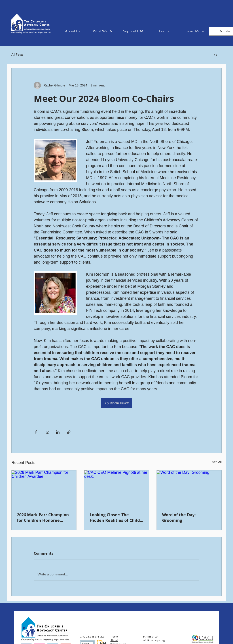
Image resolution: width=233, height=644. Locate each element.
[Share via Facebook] (36, 432)
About (114, 640)
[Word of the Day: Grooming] (189, 489)
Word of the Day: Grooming (179, 518)
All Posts (17, 55)
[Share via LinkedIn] (58, 432)
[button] (103, 31)
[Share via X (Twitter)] (47, 432)
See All (217, 462)
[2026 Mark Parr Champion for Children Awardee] (44, 489)
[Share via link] (69, 432)
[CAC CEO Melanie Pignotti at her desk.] (117, 489)
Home (114, 637)
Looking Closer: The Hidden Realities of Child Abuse (115, 518)
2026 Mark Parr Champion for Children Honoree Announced (43, 518)
